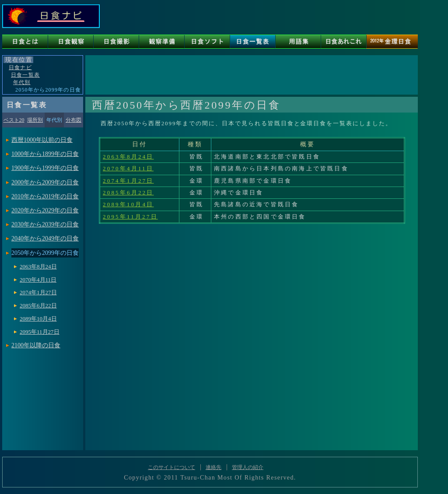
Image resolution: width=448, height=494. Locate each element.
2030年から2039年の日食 (45, 224)
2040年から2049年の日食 (45, 238)
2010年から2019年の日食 (45, 196)
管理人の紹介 (248, 467)
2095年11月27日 (130, 217)
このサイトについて (171, 467)
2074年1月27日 (128, 181)
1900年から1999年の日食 (45, 168)
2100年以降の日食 (36, 345)
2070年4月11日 (128, 168)
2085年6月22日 (128, 192)
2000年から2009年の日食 (45, 182)
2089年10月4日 (128, 204)
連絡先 (213, 467)
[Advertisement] (251, 75)
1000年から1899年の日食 (45, 154)
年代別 (22, 82)
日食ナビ (20, 67)
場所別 (35, 120)
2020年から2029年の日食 (45, 210)
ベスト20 (14, 120)
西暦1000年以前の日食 (42, 140)
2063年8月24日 (128, 157)
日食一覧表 (25, 75)
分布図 (73, 120)
